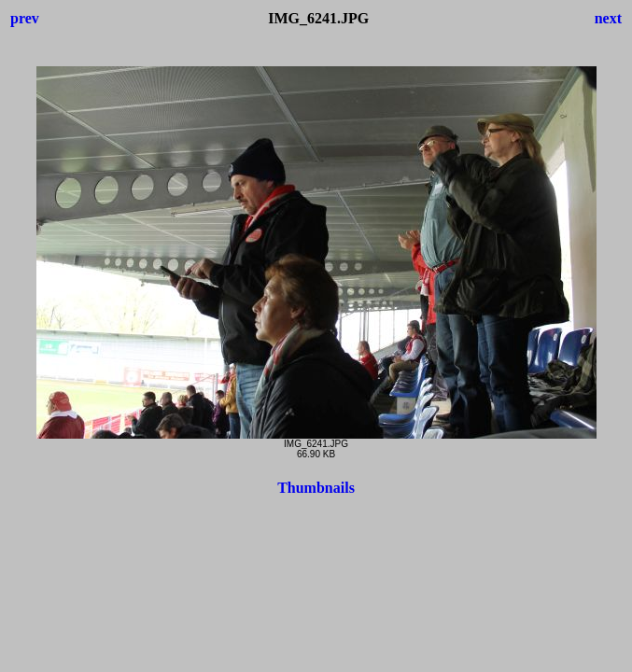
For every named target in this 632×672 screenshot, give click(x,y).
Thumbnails (316, 488)
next (608, 18)
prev (25, 18)
